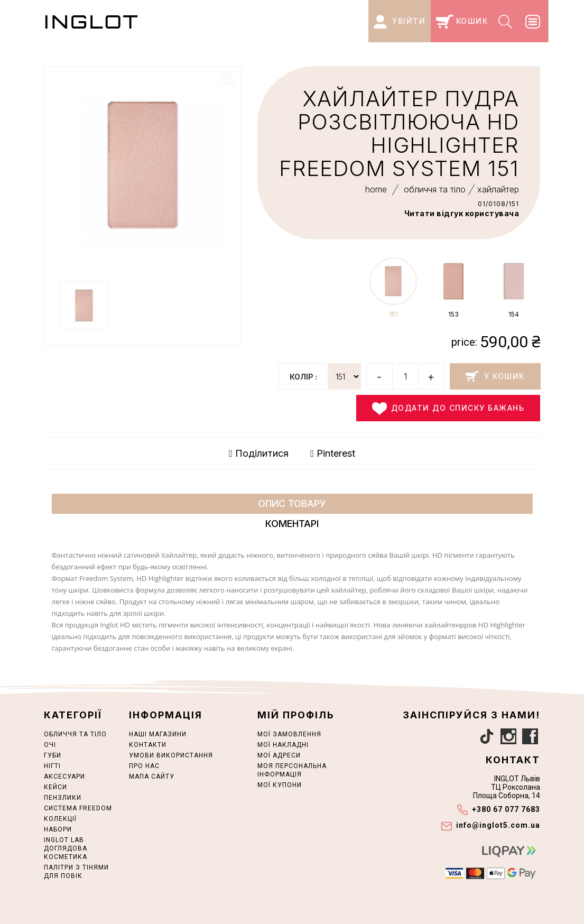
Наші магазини (158, 734)
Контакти (148, 745)
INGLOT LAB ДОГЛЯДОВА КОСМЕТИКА (66, 848)
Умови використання (171, 755)
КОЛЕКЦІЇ (60, 819)
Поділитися (259, 454)
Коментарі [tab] (292, 524)
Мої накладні (283, 745)
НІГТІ (52, 766)
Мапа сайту (152, 777)
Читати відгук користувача (462, 213)
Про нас (144, 766)
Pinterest (333, 454)
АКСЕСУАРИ (64, 777)
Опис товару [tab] (292, 503)
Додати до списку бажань (448, 409)
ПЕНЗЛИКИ (63, 798)
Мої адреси (279, 755)
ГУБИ (53, 755)
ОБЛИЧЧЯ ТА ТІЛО (75, 734)
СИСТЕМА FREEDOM (78, 808)
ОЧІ (50, 745)
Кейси (55, 787)
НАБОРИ (58, 829)
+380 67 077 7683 (506, 809)
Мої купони (280, 785)
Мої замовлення (289, 734)
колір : (303, 377)
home (376, 189)
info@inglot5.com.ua (498, 825)
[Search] (507, 21)
